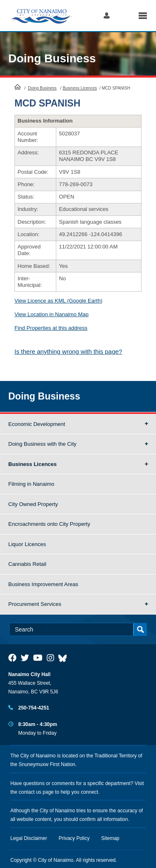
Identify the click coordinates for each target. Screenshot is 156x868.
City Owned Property (33, 504)
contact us (30, 792)
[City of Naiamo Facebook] (12, 658)
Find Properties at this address (51, 328)
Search (124, 15)
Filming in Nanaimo (31, 484)
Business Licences (80, 88)
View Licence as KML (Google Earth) (58, 301)
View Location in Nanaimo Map (52, 314)
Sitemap (110, 838)
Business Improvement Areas (43, 584)
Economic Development (37, 424)
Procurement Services (35, 604)
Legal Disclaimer (29, 838)
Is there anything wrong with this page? (68, 351)
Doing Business (52, 58)
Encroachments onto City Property (49, 524)
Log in (107, 15)
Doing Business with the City (42, 444)
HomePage (18, 87)
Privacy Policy (74, 838)
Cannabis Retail (27, 564)
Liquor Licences (27, 544)
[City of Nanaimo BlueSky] (65, 658)
